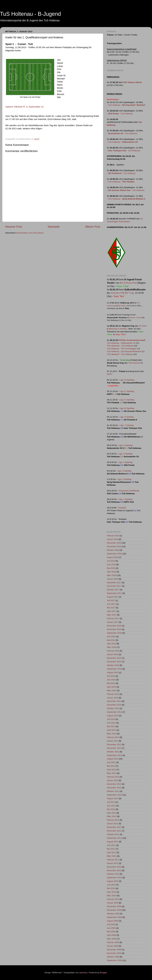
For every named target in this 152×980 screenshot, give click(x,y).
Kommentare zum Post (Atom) (30, 233)
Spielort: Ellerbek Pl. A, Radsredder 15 (24, 107)
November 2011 (114, 831)
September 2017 (114, 593)
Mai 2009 (111, 932)
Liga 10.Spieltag (127, 408)
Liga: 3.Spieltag (124, 471)
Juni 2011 (111, 845)
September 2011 (114, 838)
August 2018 (113, 557)
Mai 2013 (111, 766)
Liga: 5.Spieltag (125, 454)
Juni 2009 (111, 928)
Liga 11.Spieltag (127, 400)
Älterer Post (93, 227)
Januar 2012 (112, 824)
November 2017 (114, 586)
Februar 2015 (113, 694)
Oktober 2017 (113, 590)
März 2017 (112, 615)
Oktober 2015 (113, 665)
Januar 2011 (112, 863)
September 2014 (114, 712)
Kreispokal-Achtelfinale (129, 491)
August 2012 (113, 798)
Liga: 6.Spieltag (125, 445)
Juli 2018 (111, 561)
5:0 (122, 457)
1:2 (121, 403)
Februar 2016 (113, 651)
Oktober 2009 (113, 914)
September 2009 (114, 917)
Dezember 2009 (114, 906)
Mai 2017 (111, 608)
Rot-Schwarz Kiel (128, 283)
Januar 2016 (112, 654)
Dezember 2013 (114, 744)
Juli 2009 (111, 924)
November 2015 (114, 662)
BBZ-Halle (121, 306)
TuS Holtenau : (127, 105)
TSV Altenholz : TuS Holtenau (120, 346)
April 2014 (111, 730)
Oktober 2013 (113, 752)
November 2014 (114, 705)
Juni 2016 (111, 637)
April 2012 (111, 813)
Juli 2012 (111, 802)
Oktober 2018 (113, 550)
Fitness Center (136, 317)
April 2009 (111, 935)
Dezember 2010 (114, 867)
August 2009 (113, 921)
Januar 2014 (112, 741)
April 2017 (111, 611)
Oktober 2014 (113, 708)
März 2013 (112, 773)
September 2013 (114, 755)
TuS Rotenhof (134, 363)
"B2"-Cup (129, 293)
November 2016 (114, 629)
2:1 (126, 448)
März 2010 (112, 896)
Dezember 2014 (114, 701)
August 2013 (113, 759)
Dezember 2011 (114, 827)
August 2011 (113, 842)
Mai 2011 (111, 849)
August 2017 (113, 597)
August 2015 (113, 672)
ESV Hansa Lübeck (133, 82)
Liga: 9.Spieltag (127, 417)
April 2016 (111, 644)
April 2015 (111, 687)
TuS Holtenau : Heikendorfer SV (121, 343)
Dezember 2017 (114, 583)
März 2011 (112, 856)
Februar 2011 (113, 860)
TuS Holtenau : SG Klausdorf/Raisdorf (124, 351)
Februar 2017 (113, 618)
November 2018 (114, 546)
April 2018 (111, 572)
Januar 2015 (112, 698)
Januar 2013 (112, 780)
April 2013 (111, 770)
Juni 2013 (111, 762)
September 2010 (114, 878)
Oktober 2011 (113, 834)
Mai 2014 (111, 726)
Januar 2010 (112, 903)
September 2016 (114, 633)
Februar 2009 (113, 942)
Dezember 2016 (114, 626)
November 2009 (114, 910)
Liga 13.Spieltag (127, 380)
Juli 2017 (111, 600)
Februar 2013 (113, 777)
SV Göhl (143, 326)
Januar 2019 (112, 539)
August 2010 (113, 881)
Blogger (103, 973)
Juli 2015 (111, 676)
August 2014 (113, 716)
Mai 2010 (111, 888)
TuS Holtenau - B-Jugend (30, 14)
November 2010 (114, 870)
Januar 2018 (112, 579)
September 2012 (114, 795)
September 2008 (114, 960)
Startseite (54, 227)
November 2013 (114, 748)
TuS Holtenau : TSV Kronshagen (122, 349)
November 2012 (114, 788)
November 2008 (114, 953)
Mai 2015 (111, 683)
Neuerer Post (14, 227)
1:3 (115, 394)
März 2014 (112, 734)
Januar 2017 (112, 622)
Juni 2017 (111, 604)
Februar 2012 (113, 820)
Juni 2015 (111, 680)
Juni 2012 (111, 806)
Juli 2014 (111, 719)
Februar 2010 (113, 899)
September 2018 (114, 554)
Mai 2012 (111, 809)
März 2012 (112, 816)
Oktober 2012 (113, 791)
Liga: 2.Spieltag (124, 479)
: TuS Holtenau (120, 114)
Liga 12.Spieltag (127, 391)
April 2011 (111, 852)
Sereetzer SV (117, 293)
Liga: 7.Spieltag (127, 425)
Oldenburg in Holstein (117, 329)
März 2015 (112, 690)
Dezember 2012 (114, 784)
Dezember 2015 (114, 658)
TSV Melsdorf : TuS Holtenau (120, 354)
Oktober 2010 (113, 874)
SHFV (110, 374)
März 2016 (112, 647)
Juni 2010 (111, 885)
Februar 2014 (113, 737)
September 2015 (114, 669)
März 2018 (112, 575)
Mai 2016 (111, 640)
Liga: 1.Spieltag (125, 499)
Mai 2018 (111, 568)
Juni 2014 (111, 723)
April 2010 (111, 892)
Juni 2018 (111, 564)
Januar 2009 (112, 946)
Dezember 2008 (114, 950)
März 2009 (112, 939)
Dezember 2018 (114, 543)
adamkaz (83, 973)
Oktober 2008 (113, 957)
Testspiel (122, 508)
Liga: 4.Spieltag (125, 462)
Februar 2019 (113, 536)
